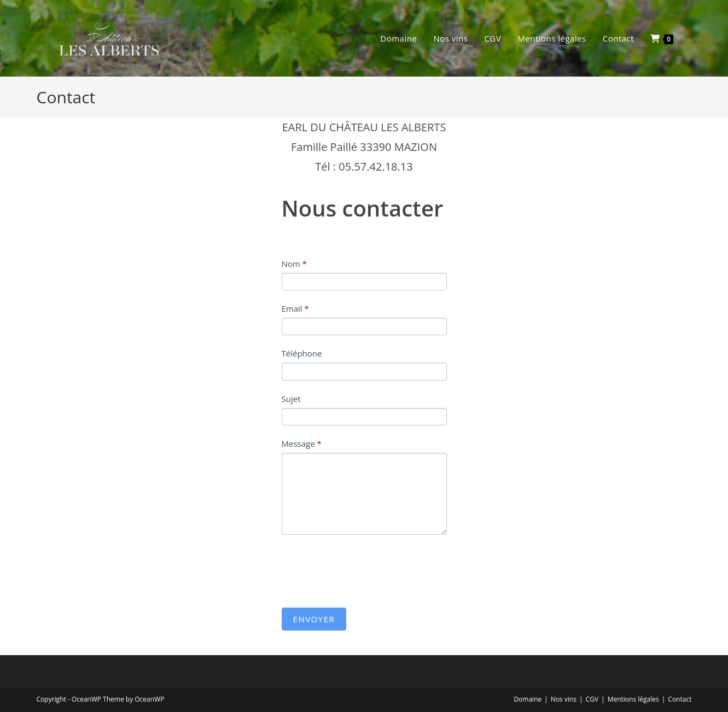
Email (295, 308)
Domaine (528, 699)
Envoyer (314, 619)
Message (302, 443)
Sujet (291, 399)
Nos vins (564, 699)
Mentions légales (633, 699)
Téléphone (302, 353)
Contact (680, 699)
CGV (592, 699)
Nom (294, 264)
